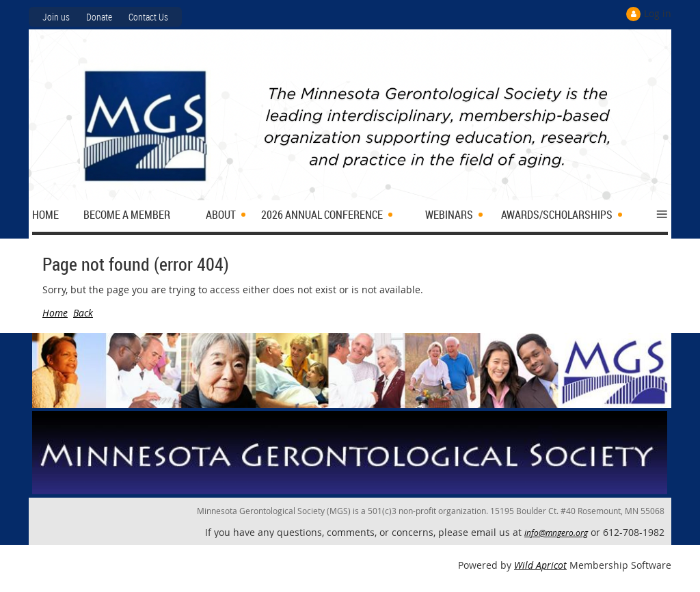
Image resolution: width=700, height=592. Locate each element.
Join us (56, 17)
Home (55, 313)
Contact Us (148, 17)
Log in (658, 13)
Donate (99, 17)
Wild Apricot (540, 565)
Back (83, 313)
